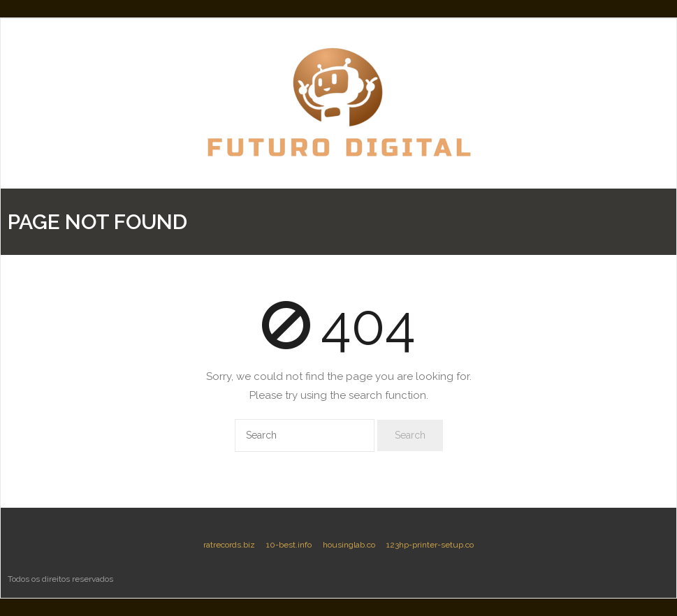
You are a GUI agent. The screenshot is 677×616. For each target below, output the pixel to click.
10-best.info (289, 545)
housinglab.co (349, 545)
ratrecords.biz (229, 545)
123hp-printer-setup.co (430, 545)
